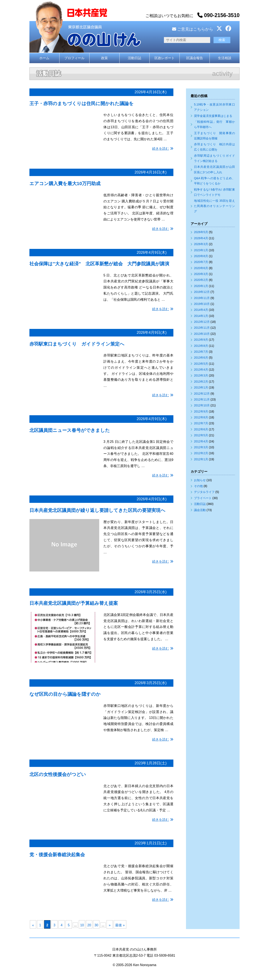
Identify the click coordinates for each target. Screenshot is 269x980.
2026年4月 (201, 238)
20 (89, 925)
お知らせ (200, 480)
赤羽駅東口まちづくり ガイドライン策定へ (77, 344)
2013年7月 (201, 352)
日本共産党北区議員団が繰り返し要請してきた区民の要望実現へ (97, 510)
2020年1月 (201, 286)
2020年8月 (201, 256)
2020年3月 (201, 274)
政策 (104, 58)
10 (82, 925)
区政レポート (165, 58)
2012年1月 (201, 459)
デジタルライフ (204, 492)
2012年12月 (202, 394)
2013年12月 (202, 322)
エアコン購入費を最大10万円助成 (65, 184)
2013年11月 (202, 328)
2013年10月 (202, 334)
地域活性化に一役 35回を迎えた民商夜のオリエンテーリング (214, 206)
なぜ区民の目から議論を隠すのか (65, 694)
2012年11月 (202, 399)
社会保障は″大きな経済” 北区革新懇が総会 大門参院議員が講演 (99, 264)
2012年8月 (201, 417)
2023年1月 (201, 250)
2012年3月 (201, 447)
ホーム (44, 58)
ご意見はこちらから (193, 29)
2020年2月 (201, 280)
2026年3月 (201, 244)
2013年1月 (201, 387)
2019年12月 (202, 292)
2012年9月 (201, 411)
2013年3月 (201, 375)
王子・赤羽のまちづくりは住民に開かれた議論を (82, 103)
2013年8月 (201, 346)
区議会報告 (195, 58)
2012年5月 (201, 435)
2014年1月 (201, 316)
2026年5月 (201, 232)
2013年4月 (201, 370)
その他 (198, 486)
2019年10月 (202, 304)
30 (96, 925)
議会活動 (200, 510)
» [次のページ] (110, 925)
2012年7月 (201, 423)
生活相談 (225, 58)
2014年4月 (201, 310)
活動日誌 (134, 58)
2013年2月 (201, 382)
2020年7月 (201, 262)
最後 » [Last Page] (120, 925)
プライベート (203, 498)
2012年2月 (201, 453)
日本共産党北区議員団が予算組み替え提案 (74, 603)
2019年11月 (202, 298)
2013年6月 (201, 358)
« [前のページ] (33, 925)
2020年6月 (201, 268)
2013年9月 (201, 340)
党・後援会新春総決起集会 (57, 855)
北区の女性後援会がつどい (58, 774)
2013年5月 (201, 364)
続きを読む (161, 149)
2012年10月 (202, 405)
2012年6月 (201, 429)
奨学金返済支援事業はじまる (213, 116)
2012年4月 (201, 441)
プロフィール (74, 58)
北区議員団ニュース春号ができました (70, 430)
